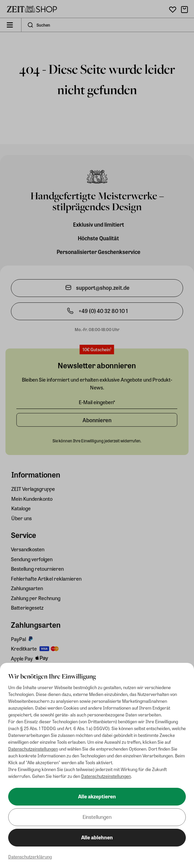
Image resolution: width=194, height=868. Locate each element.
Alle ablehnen (97, 837)
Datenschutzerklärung (30, 857)
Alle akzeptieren (97, 796)
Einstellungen (97, 817)
